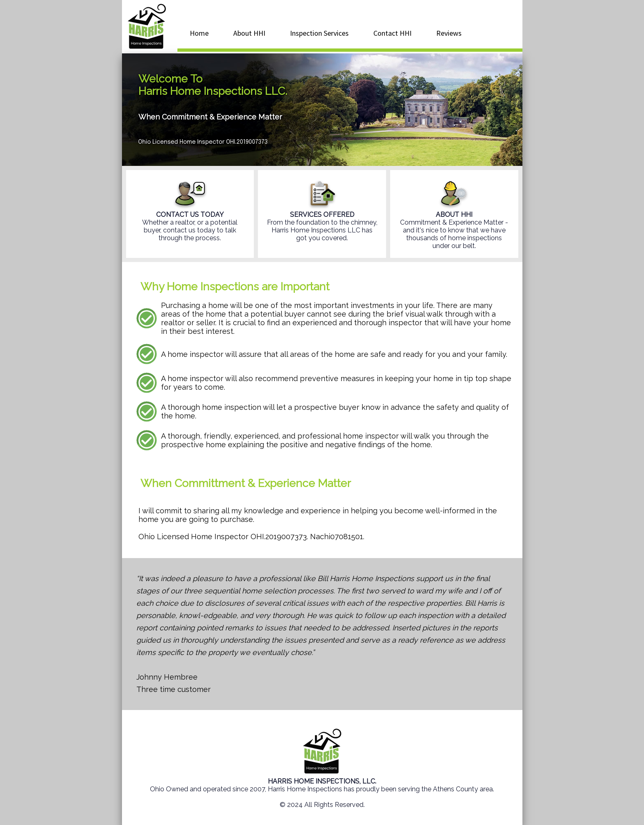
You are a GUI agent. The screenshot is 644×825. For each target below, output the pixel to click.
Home (199, 33)
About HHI (249, 33)
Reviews (449, 33)
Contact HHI (392, 33)
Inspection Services (319, 33)
